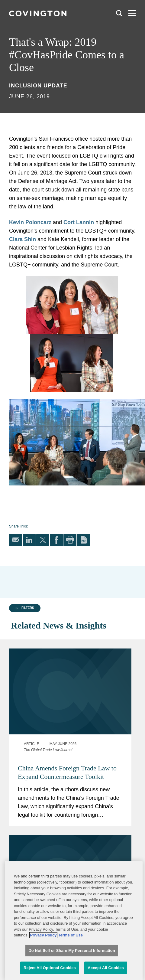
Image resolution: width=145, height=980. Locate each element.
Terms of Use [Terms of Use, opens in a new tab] (71, 972)
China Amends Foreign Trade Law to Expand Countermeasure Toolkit (67, 758)
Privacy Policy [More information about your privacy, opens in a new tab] (43, 972)
